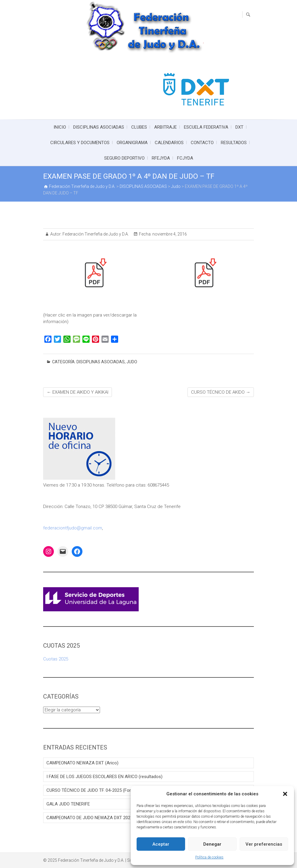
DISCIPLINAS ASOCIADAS (99, 127)
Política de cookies (209, 857)
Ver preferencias (264, 844)
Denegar (212, 844)
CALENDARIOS (169, 143)
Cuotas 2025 (56, 659)
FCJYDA (185, 158)
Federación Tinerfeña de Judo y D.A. (95, 234)
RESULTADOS (234, 143)
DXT (239, 127)
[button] (285, 794)
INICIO (60, 127)
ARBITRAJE (165, 127)
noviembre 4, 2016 (169, 234)
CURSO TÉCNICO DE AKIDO (221, 392)
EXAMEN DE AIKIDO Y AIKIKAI (78, 392)
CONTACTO (202, 143)
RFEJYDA (161, 158)
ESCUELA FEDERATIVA (206, 127)
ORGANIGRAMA (132, 143)
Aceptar (161, 844)
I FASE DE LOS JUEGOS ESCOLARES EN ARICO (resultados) (104, 777)
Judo (132, 362)
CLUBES (139, 127)
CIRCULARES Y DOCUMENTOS (80, 143)
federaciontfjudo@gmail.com (73, 528)
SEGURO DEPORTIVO (124, 158)
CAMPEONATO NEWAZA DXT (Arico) (82, 763)
